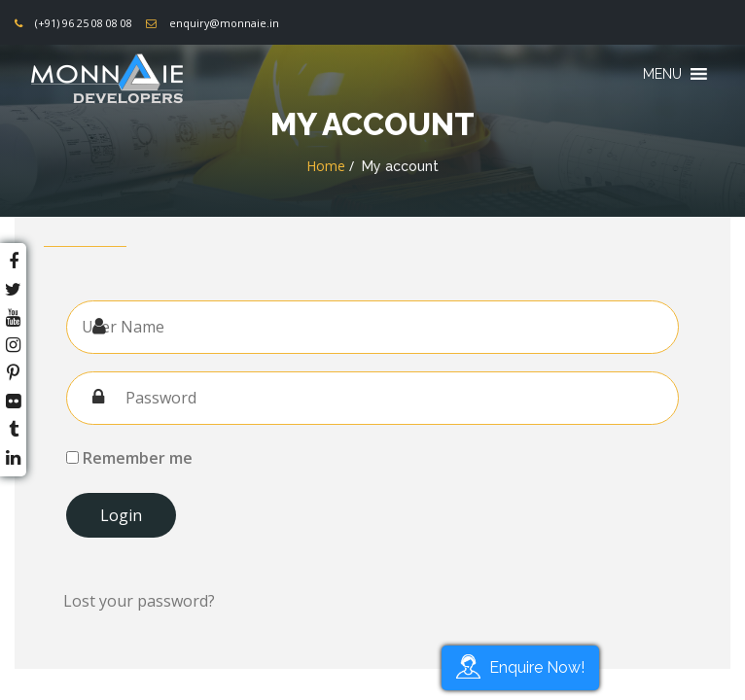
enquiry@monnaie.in (224, 23)
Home (326, 166)
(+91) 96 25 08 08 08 (84, 23)
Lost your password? (139, 601)
